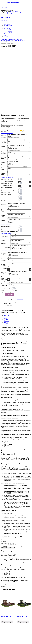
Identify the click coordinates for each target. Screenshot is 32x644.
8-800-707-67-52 (5, 7)
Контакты (6, 37)
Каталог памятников (10, 39)
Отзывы (6, 27)
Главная (6, 23)
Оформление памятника (7, 177)
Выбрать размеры (7, 624)
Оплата (9, 30)
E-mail (2, 541)
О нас (5, 34)
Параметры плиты (5, 202)
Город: (2, 4)
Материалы (7, 24)
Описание (6, 315)
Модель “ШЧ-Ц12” (22, 618)
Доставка (9, 31)
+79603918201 (14, 12)
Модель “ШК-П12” (6, 618)
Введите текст (4, 545)
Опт (5, 35)
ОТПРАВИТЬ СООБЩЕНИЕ (8, 550)
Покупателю (7, 28)
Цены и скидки (8, 26)
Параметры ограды (6, 251)
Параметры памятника (7, 133)
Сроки (5, 318)
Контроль (6, 320)
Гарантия (9, 32)
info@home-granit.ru (10, 13)
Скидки (6, 325)
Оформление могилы (11, 42)
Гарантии (6, 317)
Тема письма (4, 543)
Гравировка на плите (6, 225)
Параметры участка (6, 233)
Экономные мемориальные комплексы (15, 40)
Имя (2, 540)
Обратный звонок (20, 13)
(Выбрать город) (21, 299)
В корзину (10, 295)
